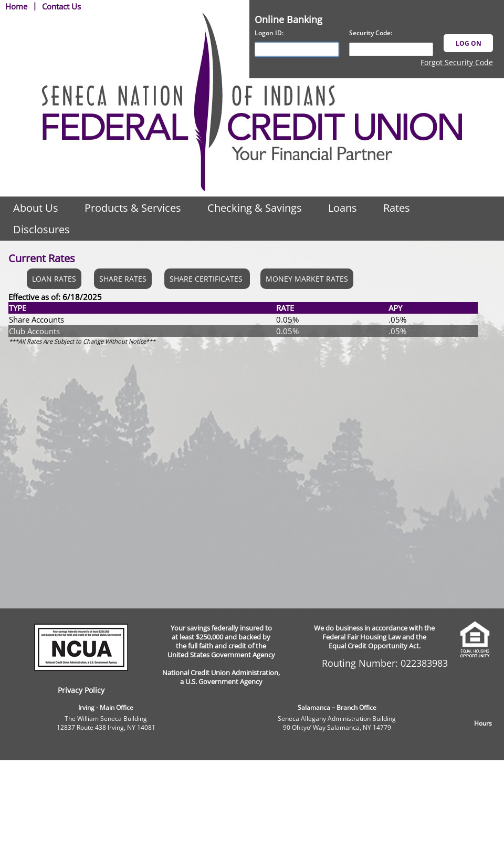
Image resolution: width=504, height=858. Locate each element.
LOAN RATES (54, 279)
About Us (36, 208)
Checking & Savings (255, 208)
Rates (397, 208)
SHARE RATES (123, 279)
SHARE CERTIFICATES (207, 279)
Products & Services (133, 208)
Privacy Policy (81, 690)
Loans (343, 208)
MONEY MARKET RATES (307, 279)
